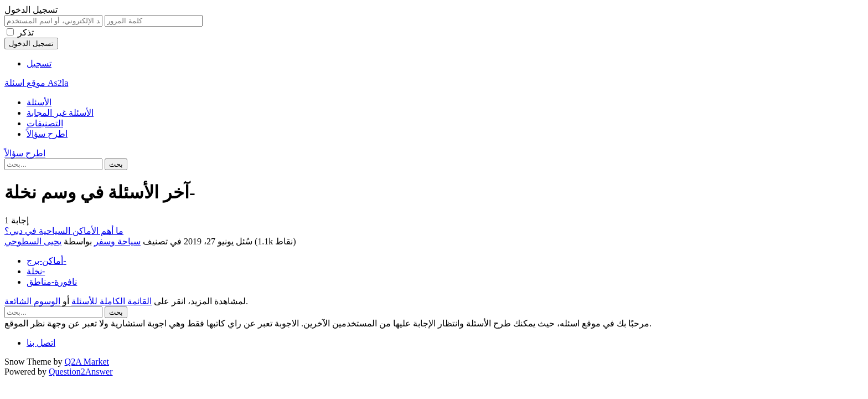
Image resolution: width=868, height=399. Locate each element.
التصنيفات (45, 123)
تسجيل (39, 63)
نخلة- (36, 271)
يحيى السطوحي (33, 241)
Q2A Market (87, 362)
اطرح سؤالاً (47, 134)
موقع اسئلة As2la (36, 83)
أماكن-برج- (46, 261)
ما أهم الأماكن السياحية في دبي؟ (64, 231)
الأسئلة (39, 102)
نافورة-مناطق (52, 282)
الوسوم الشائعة (32, 301)
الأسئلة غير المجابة (60, 113)
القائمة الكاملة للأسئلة (112, 301)
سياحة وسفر (117, 241)
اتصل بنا (41, 343)
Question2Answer (81, 372)
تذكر (26, 32)
